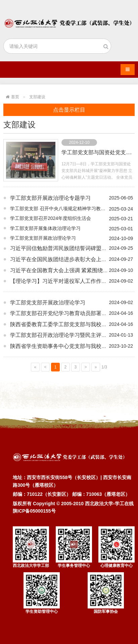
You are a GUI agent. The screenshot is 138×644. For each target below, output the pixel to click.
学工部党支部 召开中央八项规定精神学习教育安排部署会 (70, 209)
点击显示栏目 (69, 110)
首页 (15, 97)
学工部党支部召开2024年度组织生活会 (51, 218)
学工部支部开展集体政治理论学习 (45, 228)
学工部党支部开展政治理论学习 (43, 238)
